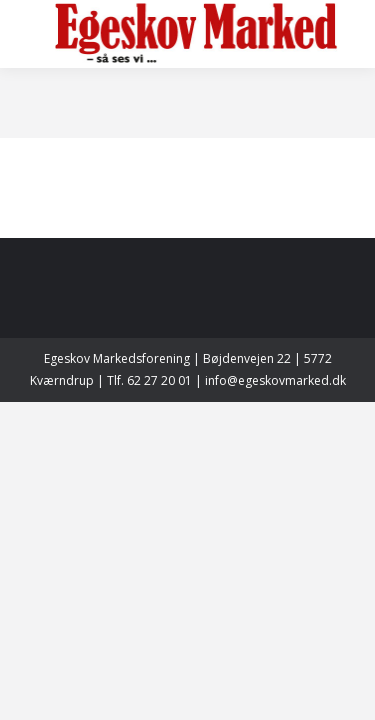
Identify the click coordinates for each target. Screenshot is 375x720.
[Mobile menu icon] (32, 34)
